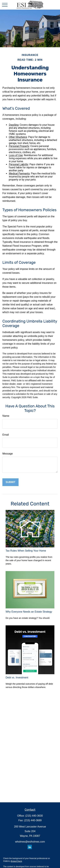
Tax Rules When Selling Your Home (26, 551)
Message (8, 454)
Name (6, 416)
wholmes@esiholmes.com (30, 842)
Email (6, 435)
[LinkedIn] (30, 847)
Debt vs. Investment (17, 678)
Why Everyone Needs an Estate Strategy (29, 612)
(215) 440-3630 (34, 816)
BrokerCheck (16, 861)
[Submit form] (10, 482)
